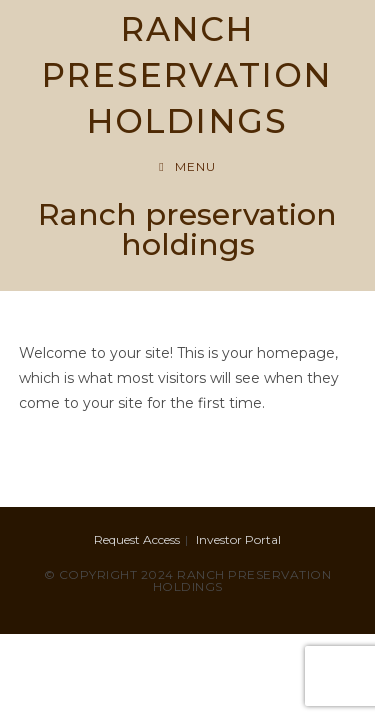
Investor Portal (238, 539)
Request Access (137, 539)
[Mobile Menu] (187, 166)
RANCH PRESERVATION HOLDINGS (187, 75)
